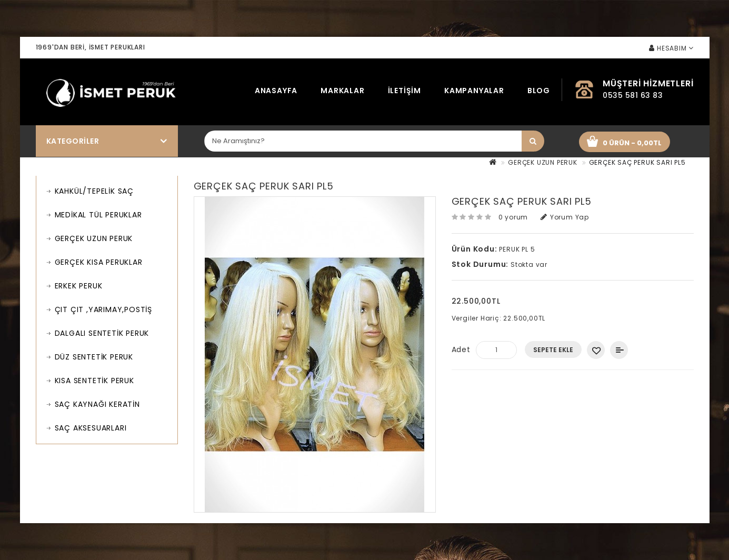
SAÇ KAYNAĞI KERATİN (97, 404)
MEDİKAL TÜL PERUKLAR (98, 215)
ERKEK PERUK (79, 286)
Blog (539, 91)
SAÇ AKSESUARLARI (91, 428)
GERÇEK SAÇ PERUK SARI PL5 (637, 162)
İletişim (405, 91)
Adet (461, 349)
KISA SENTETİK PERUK (94, 381)
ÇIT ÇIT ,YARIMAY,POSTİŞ (103, 309)
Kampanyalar (474, 91)
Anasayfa (276, 91)
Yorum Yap (565, 217)
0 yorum (513, 217)
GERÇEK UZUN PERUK (543, 162)
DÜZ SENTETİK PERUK (94, 357)
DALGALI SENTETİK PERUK (102, 333)
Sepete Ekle (553, 350)
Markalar (342, 91)
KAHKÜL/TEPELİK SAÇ (94, 191)
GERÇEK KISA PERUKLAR (99, 262)
